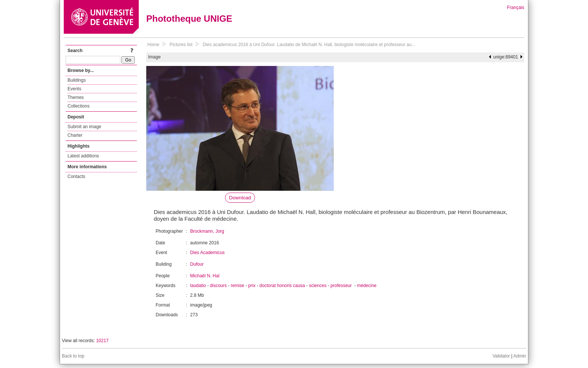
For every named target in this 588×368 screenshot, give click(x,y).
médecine (367, 286)
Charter (75, 135)
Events (74, 89)
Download (240, 198)
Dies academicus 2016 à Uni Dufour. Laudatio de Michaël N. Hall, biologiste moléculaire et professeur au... (309, 45)
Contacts (76, 177)
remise (237, 286)
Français (516, 7)
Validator (501, 356)
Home (153, 45)
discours (218, 286)
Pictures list (181, 45)
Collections (79, 106)
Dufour (197, 264)
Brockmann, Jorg (207, 231)
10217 (102, 341)
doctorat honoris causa (282, 286)
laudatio (198, 286)
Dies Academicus (207, 253)
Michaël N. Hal (205, 276)
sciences (318, 286)
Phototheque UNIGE (189, 19)
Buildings (77, 80)
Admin (520, 356)
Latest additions (83, 156)
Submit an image (84, 127)
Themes (76, 97)
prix (252, 286)
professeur (342, 286)
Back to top (73, 356)
